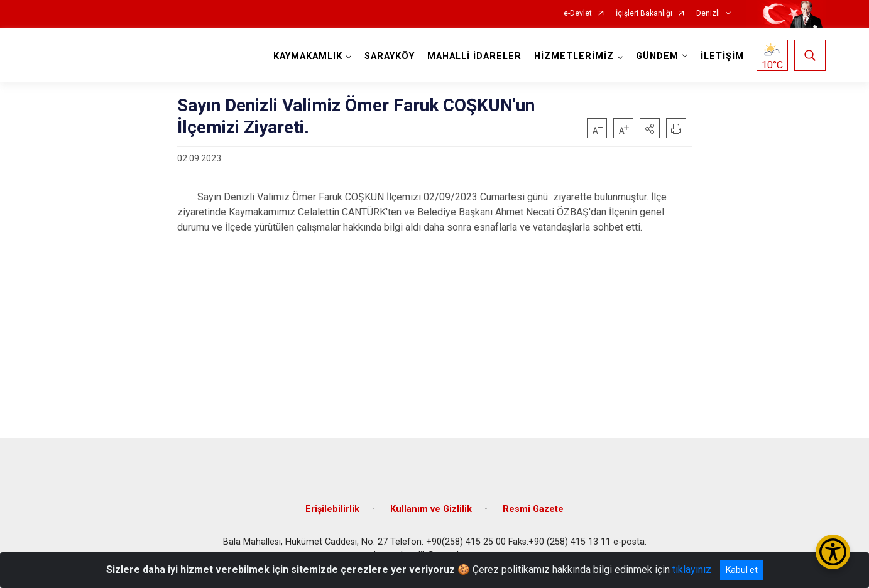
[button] (650, 128)
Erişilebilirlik (332, 509)
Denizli (708, 14)
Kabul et (742, 570)
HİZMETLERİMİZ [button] (574, 56)
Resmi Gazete (533, 509)
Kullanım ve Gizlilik (431, 509)
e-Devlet (578, 14)
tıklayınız (692, 569)
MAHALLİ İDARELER (474, 56)
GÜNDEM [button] (657, 56)
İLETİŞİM (722, 56)
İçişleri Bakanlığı (644, 14)
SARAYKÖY (390, 56)
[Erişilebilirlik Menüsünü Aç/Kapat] (833, 552)
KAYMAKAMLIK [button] (308, 56)
